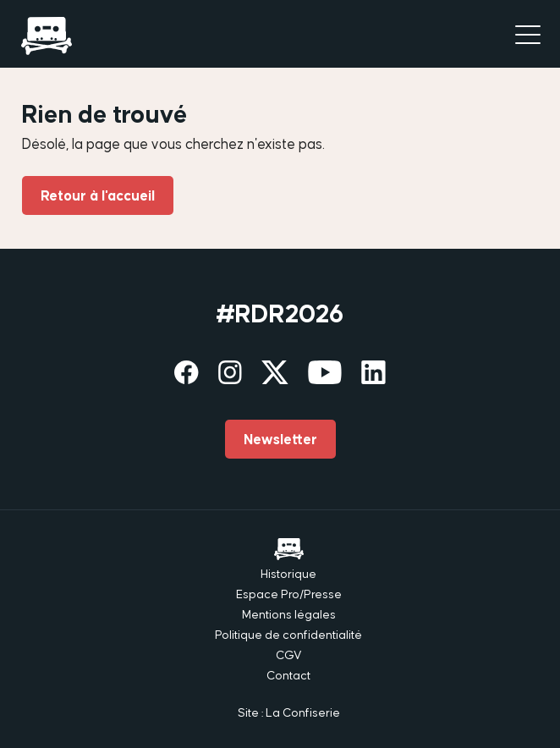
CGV (289, 655)
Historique (288, 574)
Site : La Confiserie (289, 712)
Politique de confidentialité (288, 635)
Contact (288, 675)
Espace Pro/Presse (289, 594)
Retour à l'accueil (98, 195)
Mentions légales (289, 614)
